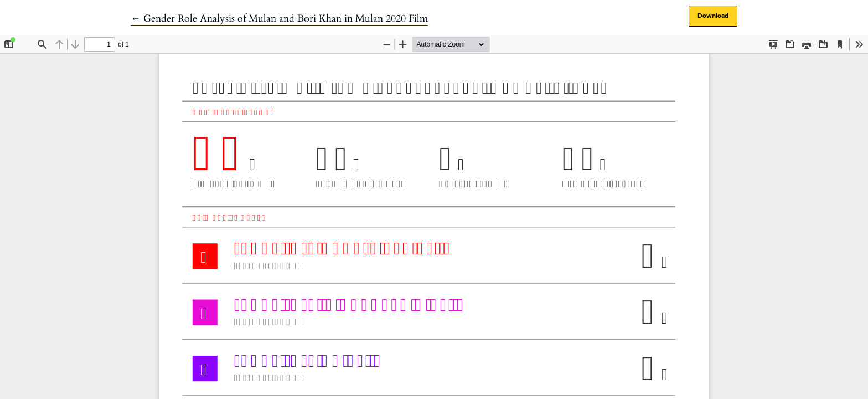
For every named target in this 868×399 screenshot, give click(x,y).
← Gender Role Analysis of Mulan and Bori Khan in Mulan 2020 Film (279, 19)
